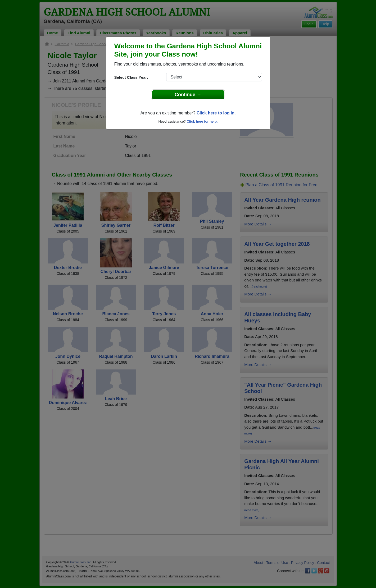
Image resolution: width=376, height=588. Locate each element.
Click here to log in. (216, 113)
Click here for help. (202, 121)
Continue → (188, 95)
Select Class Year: (131, 77)
